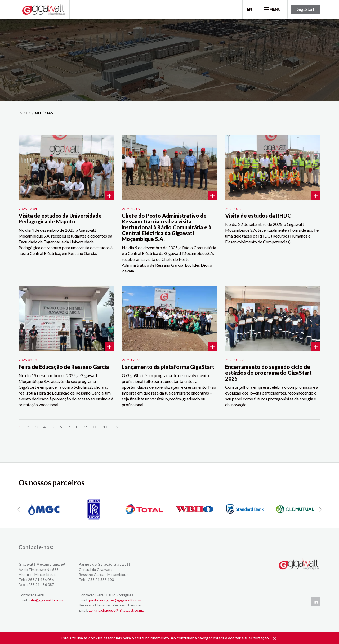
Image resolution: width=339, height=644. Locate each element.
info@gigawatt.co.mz (46, 600)
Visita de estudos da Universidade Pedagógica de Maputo (60, 218)
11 (105, 427)
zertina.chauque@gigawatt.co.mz (116, 610)
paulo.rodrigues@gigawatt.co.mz (116, 600)
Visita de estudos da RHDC (258, 216)
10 (95, 427)
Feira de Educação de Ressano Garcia (64, 367)
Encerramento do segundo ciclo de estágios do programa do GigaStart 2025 (268, 373)
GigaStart (305, 9)
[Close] (274, 638)
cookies (96, 638)
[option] (44, 509)
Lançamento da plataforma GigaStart (168, 367)
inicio (24, 113)
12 (116, 427)
